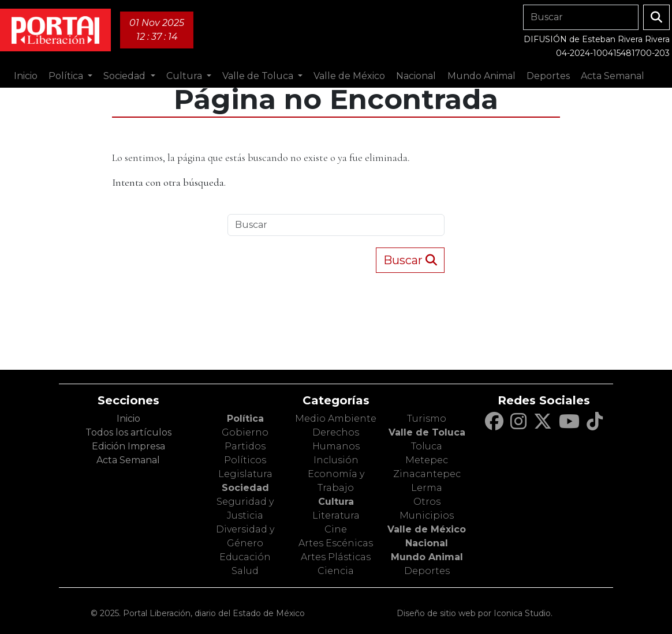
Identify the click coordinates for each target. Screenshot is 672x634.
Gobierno (245, 432)
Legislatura (245, 474)
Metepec (427, 460)
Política (245, 419)
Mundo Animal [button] (481, 76)
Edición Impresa (128, 446)
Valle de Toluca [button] (259, 76)
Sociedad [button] (126, 76)
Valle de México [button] (349, 76)
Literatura (336, 515)
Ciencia (336, 571)
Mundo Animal (427, 557)
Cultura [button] (185, 76)
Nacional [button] (416, 76)
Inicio (26, 76)
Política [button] (67, 76)
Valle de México (427, 529)
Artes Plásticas (336, 557)
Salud (245, 571)
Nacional (427, 543)
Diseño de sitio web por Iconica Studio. (475, 613)
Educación (245, 557)
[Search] (581, 17)
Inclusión (336, 460)
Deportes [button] (548, 76)
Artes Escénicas (336, 543)
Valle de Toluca (427, 432)
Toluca (427, 446)
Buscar (410, 260)
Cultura (336, 502)
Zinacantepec (427, 474)
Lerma (427, 488)
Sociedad (245, 488)
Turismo (427, 419)
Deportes (427, 571)
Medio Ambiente (336, 419)
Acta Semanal (613, 76)
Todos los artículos (128, 432)
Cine (336, 529)
